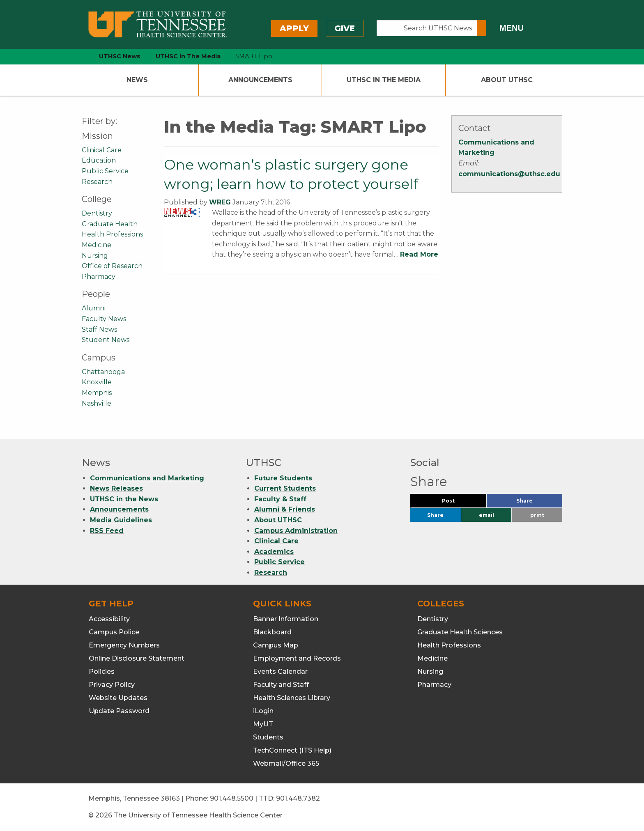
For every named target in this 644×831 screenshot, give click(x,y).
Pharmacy (99, 277)
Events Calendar (280, 671)
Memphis (97, 393)
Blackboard (272, 632)
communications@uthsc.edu (509, 174)
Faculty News (104, 319)
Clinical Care (102, 150)
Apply (294, 28)
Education (99, 160)
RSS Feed (107, 531)
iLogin (263, 711)
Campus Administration (296, 531)
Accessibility (109, 619)
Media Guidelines (121, 520)
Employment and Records (297, 658)
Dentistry (97, 213)
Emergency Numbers (124, 645)
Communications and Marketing (147, 478)
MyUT (263, 724)
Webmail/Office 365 (286, 763)
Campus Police (114, 632)
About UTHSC (507, 80)
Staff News (99, 329)
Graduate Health (110, 224)
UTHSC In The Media (384, 80)
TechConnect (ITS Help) (292, 750)
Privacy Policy (112, 685)
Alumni (94, 308)
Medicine (97, 245)
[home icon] (80, 56)
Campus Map (276, 645)
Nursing (95, 256)
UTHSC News (120, 56)
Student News (106, 340)
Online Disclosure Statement (137, 658)
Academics (274, 552)
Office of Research (112, 266)
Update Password (119, 711)
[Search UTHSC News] (427, 28)
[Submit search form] (482, 28)
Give (345, 28)
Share (538, 503)
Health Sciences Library (292, 698)
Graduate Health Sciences (460, 632)
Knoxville (97, 382)
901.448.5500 (232, 798)
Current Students (285, 488)
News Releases (116, 488)
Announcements (260, 80)
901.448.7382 (298, 798)
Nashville (97, 403)
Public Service (105, 171)
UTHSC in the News (124, 499)
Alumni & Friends (285, 509)
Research (97, 182)
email (486, 515)
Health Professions (112, 234)
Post (458, 503)
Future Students (283, 478)
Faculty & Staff (280, 499)
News (137, 80)
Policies (102, 671)
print (537, 515)
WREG (220, 202)
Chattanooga (103, 372)
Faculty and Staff (281, 685)
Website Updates (118, 698)
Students (268, 737)
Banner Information (286, 619)
